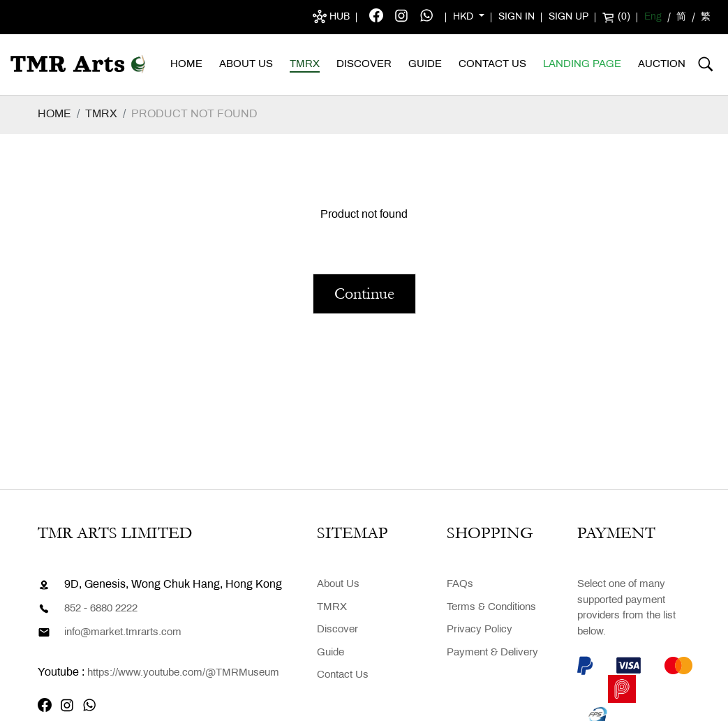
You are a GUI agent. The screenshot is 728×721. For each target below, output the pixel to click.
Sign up (569, 17)
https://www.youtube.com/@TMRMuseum (183, 673)
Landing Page (582, 64)
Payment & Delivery (492, 653)
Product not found (194, 114)
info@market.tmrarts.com (123, 632)
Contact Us (492, 64)
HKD (465, 17)
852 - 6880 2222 (101, 609)
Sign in (517, 17)
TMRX (305, 64)
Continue (364, 293)
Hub (331, 17)
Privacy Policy (480, 630)
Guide (425, 64)
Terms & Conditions (491, 607)
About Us (246, 64)
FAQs (460, 584)
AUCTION (662, 64)
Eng (653, 17)
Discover (364, 64)
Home (186, 64)
